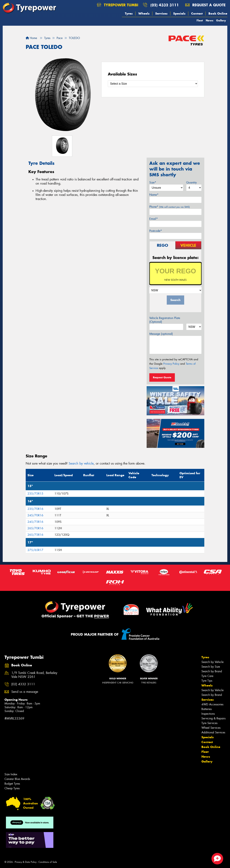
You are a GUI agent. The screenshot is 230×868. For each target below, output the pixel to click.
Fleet (200, 20)
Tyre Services (209, 723)
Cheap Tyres (12, 788)
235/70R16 (35, 509)
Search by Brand (212, 671)
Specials (179, 13)
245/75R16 (35, 522)
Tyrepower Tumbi (118, 5)
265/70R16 (35, 528)
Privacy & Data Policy (26, 862)
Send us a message (25, 692)
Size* (153, 182)
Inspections (208, 714)
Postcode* (156, 231)
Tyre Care (207, 676)
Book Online (218, 13)
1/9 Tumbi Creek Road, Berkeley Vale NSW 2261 (34, 675)
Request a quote (205, 5)
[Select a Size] (153, 84)
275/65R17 (35, 550)
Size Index (11, 774)
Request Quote (162, 377)
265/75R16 (35, 535)
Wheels (144, 13)
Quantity (191, 182)
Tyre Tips (207, 681)
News (210, 20)
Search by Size (211, 667)
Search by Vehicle (212, 662)
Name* (154, 195)
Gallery (221, 20)
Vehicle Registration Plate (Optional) (165, 320)
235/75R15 (35, 494)
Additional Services (213, 732)
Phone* (170, 207)
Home (31, 38)
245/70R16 (35, 515)
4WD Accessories (212, 704)
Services (161, 13)
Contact (197, 13)
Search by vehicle (81, 463)
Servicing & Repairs (213, 718)
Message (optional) (161, 334)
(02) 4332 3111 (165, 5)
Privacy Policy (171, 364)
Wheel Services (211, 728)
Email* (154, 219)
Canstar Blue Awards (17, 779)
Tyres (129, 13)
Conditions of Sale (48, 862)
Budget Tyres (12, 784)
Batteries (207, 709)
